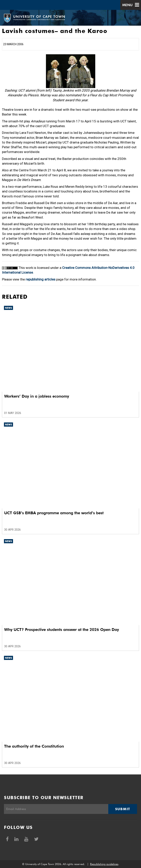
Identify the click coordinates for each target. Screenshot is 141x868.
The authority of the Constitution (34, 746)
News (8, 308)
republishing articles (41, 279)
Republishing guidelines (104, 864)
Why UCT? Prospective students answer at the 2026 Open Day (62, 630)
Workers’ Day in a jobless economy (37, 396)
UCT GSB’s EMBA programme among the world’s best (54, 513)
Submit (123, 809)
